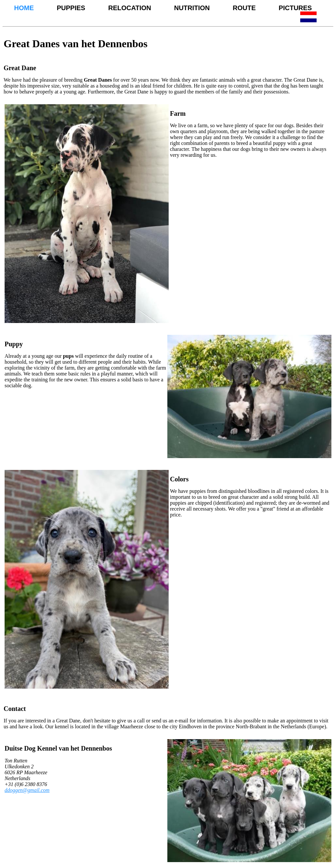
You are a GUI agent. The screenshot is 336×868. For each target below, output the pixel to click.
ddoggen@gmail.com (27, 790)
